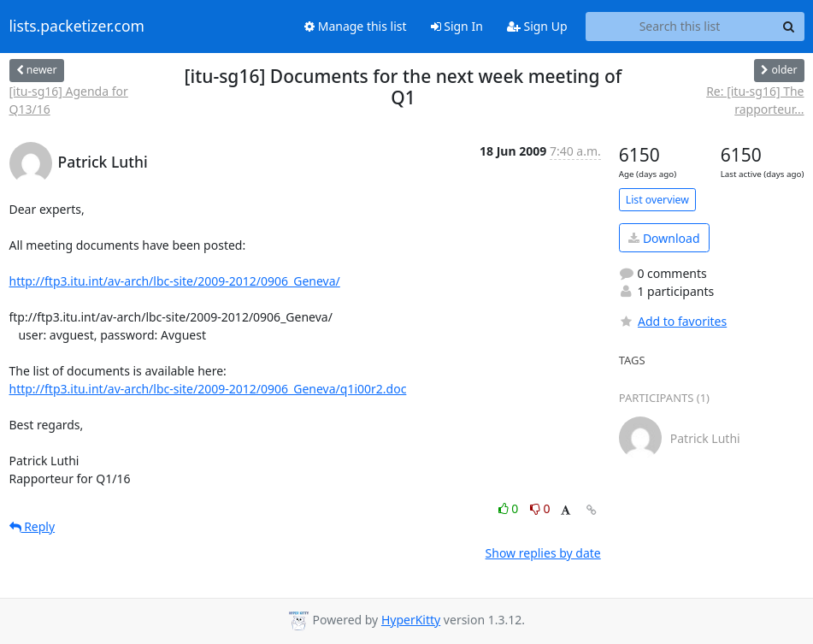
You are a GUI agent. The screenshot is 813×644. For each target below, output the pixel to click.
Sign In (457, 26)
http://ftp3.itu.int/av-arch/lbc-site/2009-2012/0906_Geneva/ (175, 281)
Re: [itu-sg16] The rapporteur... (755, 100)
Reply (32, 526)
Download (664, 238)
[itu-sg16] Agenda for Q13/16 (69, 100)
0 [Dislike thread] (540, 508)
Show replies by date (543, 553)
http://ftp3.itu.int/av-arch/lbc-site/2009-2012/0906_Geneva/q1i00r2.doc (208, 389)
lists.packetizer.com (77, 27)
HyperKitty (411, 620)
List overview (657, 200)
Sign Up (537, 26)
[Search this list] (680, 27)
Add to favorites (673, 321)
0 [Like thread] (510, 508)
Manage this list (356, 26)
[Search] (789, 27)
